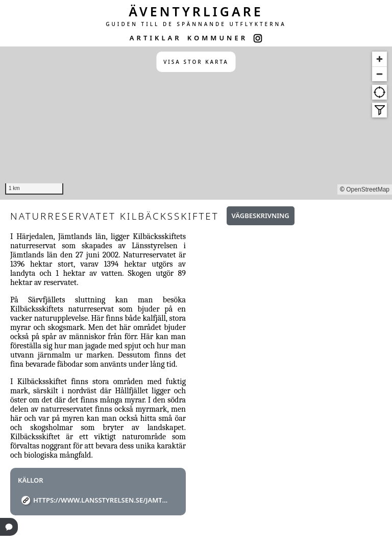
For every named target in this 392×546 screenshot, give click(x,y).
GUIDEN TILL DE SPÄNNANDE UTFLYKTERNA (196, 24)
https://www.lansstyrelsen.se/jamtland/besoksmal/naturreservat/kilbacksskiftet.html (102, 500)
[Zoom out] (379, 74)
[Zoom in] (379, 59)
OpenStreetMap (368, 189)
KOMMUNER (217, 38)
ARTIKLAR (156, 38)
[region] (196, 123)
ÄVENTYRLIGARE (196, 11)
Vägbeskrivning (261, 216)
